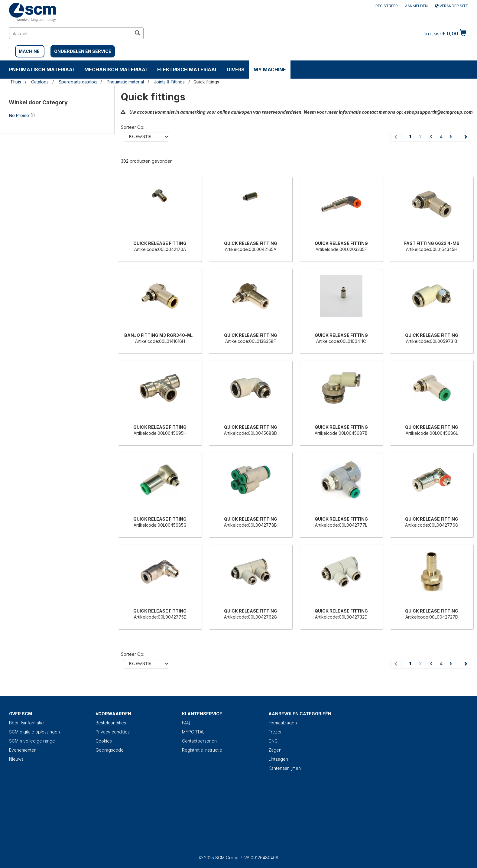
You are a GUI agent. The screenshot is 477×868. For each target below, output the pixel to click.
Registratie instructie (202, 750)
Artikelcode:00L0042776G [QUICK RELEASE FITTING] (432, 525)
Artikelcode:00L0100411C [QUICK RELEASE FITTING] (341, 341)
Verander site (451, 6)
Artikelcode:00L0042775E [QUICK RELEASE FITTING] (160, 617)
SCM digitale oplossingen (34, 732)
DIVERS (236, 70)
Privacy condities (113, 732)
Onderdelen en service (83, 51)
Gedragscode (110, 750)
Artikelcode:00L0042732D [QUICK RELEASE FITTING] (341, 617)
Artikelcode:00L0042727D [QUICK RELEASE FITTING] (432, 617)
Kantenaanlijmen (285, 768)
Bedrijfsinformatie (26, 723)
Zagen (275, 750)
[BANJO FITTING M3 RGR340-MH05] (160, 302)
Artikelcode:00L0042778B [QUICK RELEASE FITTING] (250, 525)
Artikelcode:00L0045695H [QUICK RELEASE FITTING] (160, 433)
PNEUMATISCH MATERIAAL (42, 70)
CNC (273, 741)
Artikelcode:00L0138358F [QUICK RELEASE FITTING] (251, 341)
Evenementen (23, 750)
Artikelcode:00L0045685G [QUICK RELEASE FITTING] (160, 525)
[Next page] (465, 137)
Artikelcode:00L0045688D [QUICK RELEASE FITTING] (251, 433)
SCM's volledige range (32, 741)
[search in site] (70, 33)
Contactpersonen (199, 741)
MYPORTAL (193, 732)
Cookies (104, 741)
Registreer (387, 6)
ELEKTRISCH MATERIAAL (187, 70)
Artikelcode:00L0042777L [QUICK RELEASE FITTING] (341, 525)
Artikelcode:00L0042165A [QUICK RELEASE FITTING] (251, 249)
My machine (270, 70)
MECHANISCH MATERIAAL (116, 70)
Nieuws (16, 759)
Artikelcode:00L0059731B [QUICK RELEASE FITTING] (432, 341)
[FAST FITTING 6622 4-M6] (432, 210)
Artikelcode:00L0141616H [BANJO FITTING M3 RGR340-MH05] (160, 341)
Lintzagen (278, 759)
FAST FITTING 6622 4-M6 (432, 243)
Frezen (276, 732)
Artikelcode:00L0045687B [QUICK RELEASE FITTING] (341, 433)
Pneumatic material (125, 82)
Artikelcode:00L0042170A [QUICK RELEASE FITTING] (160, 249)
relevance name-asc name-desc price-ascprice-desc (147, 137)
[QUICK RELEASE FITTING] (160, 210)
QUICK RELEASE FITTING (160, 243)
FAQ (186, 723)
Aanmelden (416, 6)
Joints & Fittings (169, 82)
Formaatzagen (283, 723)
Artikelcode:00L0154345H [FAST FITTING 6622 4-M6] (432, 249)
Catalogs (40, 82)
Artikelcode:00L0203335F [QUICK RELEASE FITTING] (341, 249)
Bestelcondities (111, 723)
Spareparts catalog (78, 82)
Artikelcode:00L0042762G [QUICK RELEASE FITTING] (250, 617)
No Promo (19, 115)
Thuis (16, 82)
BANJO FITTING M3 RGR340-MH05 (162, 335)
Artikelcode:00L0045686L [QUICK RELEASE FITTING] (432, 433)
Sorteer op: (133, 127)
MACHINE (29, 51)
